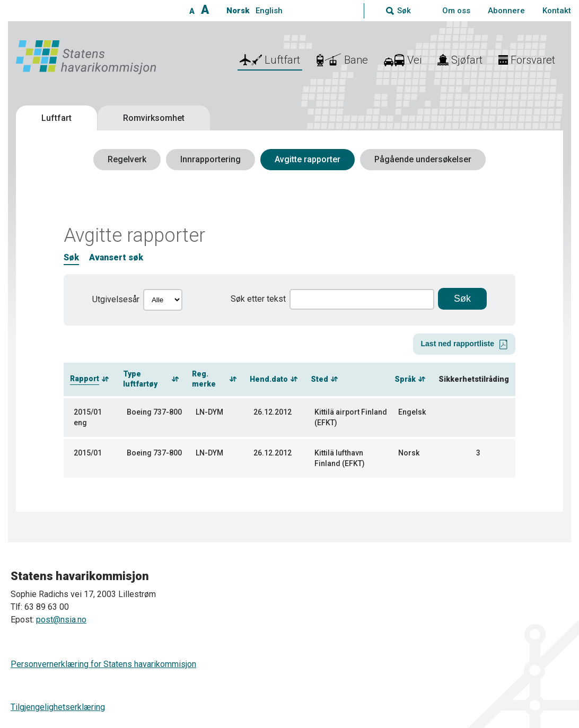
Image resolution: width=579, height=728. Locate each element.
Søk (71, 257)
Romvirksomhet (154, 118)
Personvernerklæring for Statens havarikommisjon (103, 664)
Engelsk (412, 412)
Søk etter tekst (258, 299)
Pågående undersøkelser (423, 159)
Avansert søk (116, 257)
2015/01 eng (88, 417)
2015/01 (88, 453)
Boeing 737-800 (154, 412)
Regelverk (127, 159)
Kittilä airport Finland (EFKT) (351, 417)
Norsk (238, 11)
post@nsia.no (61, 620)
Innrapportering (210, 159)
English (269, 11)
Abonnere (506, 11)
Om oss (456, 11)
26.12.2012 (273, 412)
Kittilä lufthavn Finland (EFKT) (340, 458)
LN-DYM (209, 412)
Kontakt (557, 11)
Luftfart (56, 118)
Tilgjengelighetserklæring (58, 707)
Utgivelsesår (116, 299)
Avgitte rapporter (308, 159)
